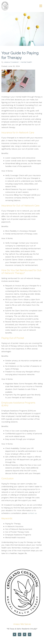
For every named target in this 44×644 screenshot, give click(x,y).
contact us (32, 513)
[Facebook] (15, 634)
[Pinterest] (25, 634)
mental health (26, 62)
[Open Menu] (41, 6)
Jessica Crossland (11, 62)
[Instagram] (20, 634)
